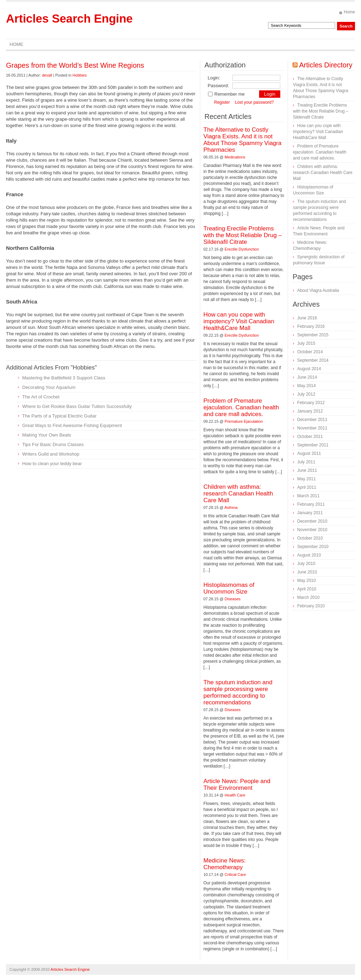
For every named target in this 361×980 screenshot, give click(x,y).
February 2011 (311, 504)
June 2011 (307, 470)
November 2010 (312, 530)
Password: (218, 86)
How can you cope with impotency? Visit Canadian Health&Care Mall (239, 321)
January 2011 (310, 513)
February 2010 (311, 606)
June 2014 (307, 377)
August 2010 (309, 555)
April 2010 (307, 589)
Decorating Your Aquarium (49, 387)
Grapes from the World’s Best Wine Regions (75, 65)
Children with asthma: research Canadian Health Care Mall (238, 494)
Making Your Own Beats (47, 435)
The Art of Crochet (41, 397)
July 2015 (306, 343)
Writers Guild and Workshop (51, 454)
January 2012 (310, 411)
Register (222, 102)
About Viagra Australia (318, 290)
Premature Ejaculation (244, 421)
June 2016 (307, 318)
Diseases (232, 599)
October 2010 (310, 538)
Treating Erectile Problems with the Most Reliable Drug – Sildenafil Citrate (243, 235)
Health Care (235, 795)
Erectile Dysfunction (242, 249)
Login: (214, 78)
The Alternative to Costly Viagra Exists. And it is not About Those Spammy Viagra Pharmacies (242, 140)
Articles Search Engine (69, 19)
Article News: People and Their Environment (237, 784)
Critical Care (235, 874)
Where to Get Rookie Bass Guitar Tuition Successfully (77, 406)
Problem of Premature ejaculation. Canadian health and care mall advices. (241, 407)
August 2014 (309, 369)
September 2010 (313, 547)
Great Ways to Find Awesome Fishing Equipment (72, 425)
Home (349, 12)
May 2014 (307, 386)
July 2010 (306, 564)
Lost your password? (254, 102)
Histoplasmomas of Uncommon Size (229, 588)
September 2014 (313, 360)
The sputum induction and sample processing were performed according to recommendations (238, 692)
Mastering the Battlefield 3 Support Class (64, 378)
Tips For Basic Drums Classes (53, 444)
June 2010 (307, 572)
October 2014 (310, 352)
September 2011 (313, 445)
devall (47, 75)
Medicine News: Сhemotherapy (225, 864)
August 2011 (309, 453)
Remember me (226, 94)
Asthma (231, 507)
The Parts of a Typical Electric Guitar (59, 416)
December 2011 (312, 420)
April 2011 (307, 487)
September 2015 (313, 335)
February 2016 (311, 326)
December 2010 (312, 521)
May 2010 (307, 581)
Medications (235, 157)
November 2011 (312, 428)
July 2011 (306, 462)
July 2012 (306, 394)
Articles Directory (326, 65)
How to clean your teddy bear (52, 464)
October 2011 (310, 437)
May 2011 (307, 479)
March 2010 (308, 597)
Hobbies (80, 75)
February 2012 (311, 403)
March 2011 (308, 496)
